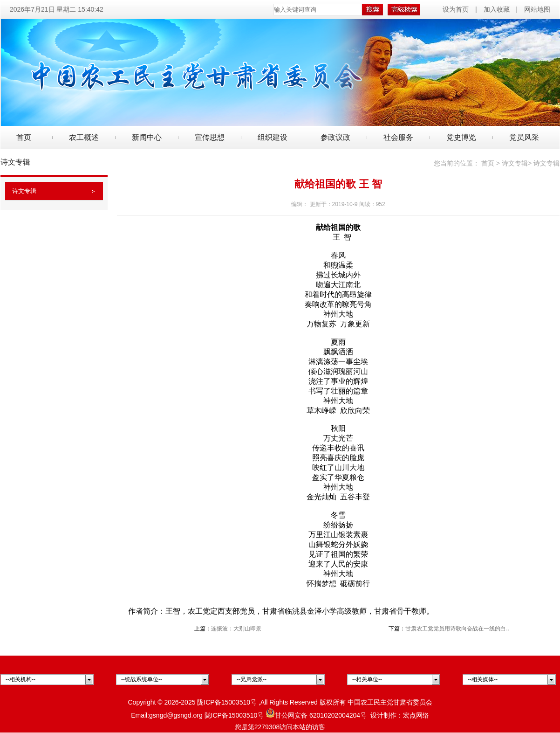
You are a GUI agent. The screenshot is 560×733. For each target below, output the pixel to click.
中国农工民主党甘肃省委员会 (390, 702)
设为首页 (457, 9)
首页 (24, 137)
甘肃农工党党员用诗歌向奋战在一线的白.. (457, 629)
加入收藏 (497, 9)
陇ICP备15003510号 (227, 702)
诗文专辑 (24, 191)
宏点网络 (416, 715)
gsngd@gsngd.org (176, 715)
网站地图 (537, 9)
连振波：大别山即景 (236, 629)
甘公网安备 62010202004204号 (316, 715)
